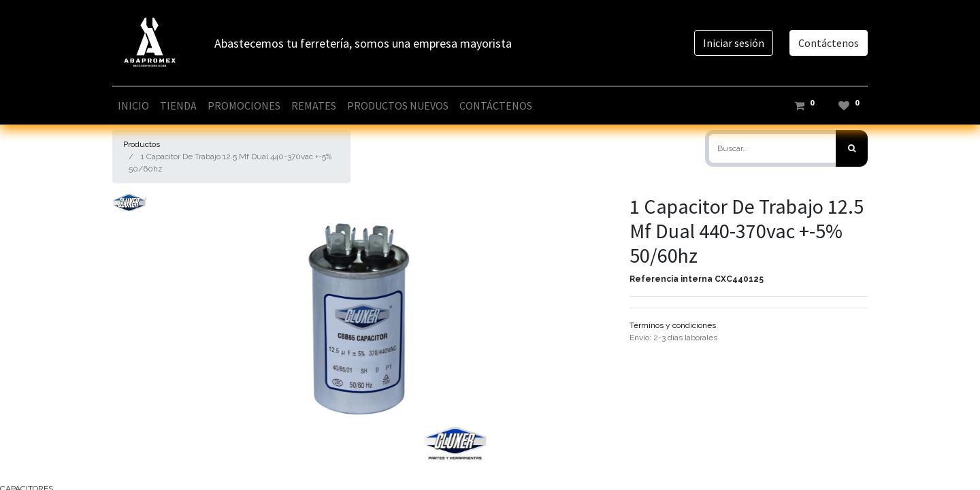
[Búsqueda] (852, 148)
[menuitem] (133, 105)
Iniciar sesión (734, 43)
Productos (142, 144)
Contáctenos (829, 43)
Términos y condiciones (673, 325)
